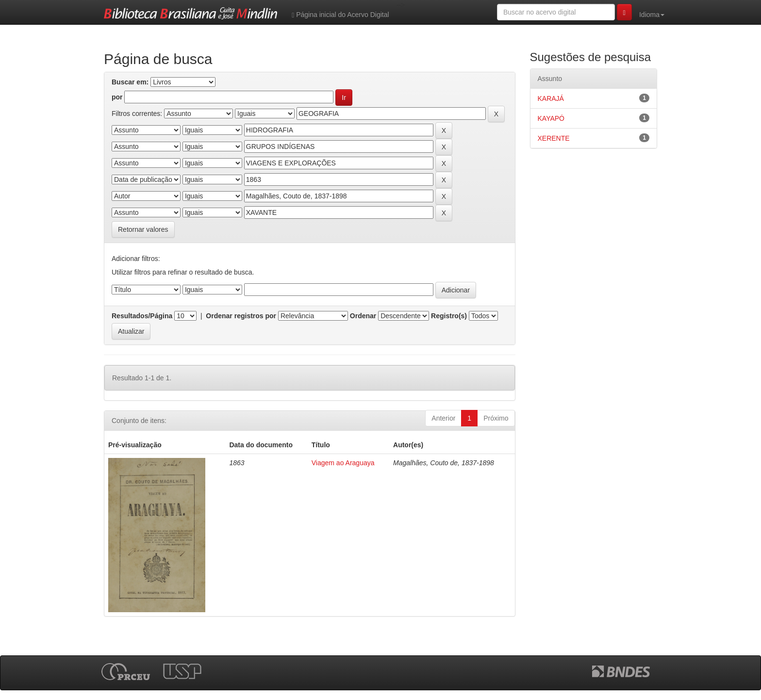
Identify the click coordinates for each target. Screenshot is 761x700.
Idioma (652, 15)
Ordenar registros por (237, 316)
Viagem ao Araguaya (343, 463)
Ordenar (359, 316)
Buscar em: (130, 82)
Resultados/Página (142, 316)
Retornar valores (143, 229)
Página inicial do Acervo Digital (340, 15)
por (117, 97)
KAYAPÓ (551, 118)
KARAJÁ (551, 98)
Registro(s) (445, 316)
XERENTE (554, 138)
